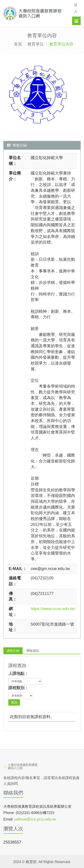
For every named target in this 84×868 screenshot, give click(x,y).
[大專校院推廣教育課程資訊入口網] (34, 13)
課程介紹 (13, 651)
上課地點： (18, 674)
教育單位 (36, 44)
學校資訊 (33, 651)
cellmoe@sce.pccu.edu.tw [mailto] (35, 819)
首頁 (18, 44)
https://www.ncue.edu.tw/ (53, 609)
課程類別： (18, 688)
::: (5, 767)
